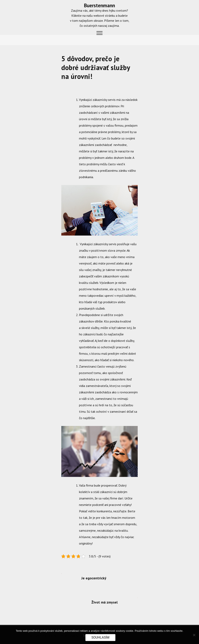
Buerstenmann (99, 5)
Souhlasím (100, 637)
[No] (194, 635)
